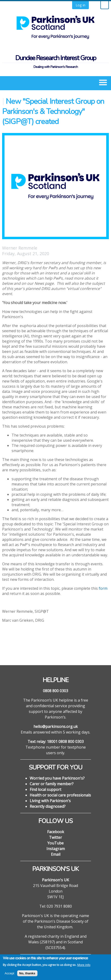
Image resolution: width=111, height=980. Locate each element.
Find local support (45, 789)
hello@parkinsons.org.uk (56, 726)
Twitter (55, 837)
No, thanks (27, 976)
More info (84, 967)
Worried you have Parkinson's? (57, 778)
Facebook (56, 832)
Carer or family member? (52, 784)
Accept (10, 976)
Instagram (56, 849)
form (103, 588)
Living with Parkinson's (50, 801)
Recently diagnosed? (48, 806)
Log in (80, 5)
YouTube (55, 843)
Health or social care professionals (60, 795)
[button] (103, 82)
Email (56, 854)
